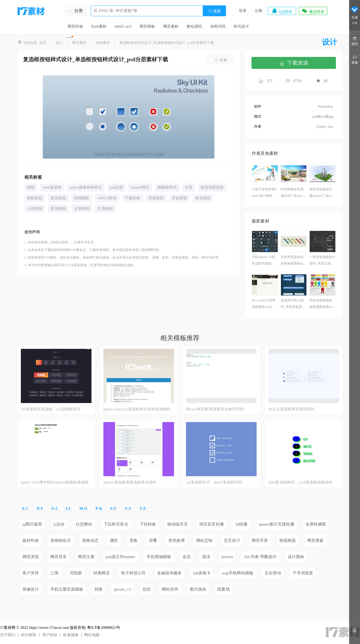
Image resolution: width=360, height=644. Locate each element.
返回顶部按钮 (212, 187)
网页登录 (59, 557)
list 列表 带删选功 (260, 557)
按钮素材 (103, 43)
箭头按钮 (58, 198)
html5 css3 (123, 26)
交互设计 (232, 540)
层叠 (153, 540)
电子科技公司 (133, 573)
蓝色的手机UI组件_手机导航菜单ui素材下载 (293, 304)
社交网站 (84, 524)
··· (69, 37)
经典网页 (102, 573)
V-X (128, 509)
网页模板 (147, 26)
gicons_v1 (122, 589)
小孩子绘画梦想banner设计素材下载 (264, 193)
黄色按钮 (203, 198)
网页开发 (260, 540)
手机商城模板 (159, 557)
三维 (54, 573)
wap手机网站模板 (238, 573)
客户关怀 (31, 573)
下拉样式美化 (116, 524)
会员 (186, 557)
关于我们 (8, 635)
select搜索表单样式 (86, 187)
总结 (146, 589)
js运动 (59, 524)
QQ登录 (282, 11)
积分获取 (29, 635)
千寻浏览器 (303, 573)
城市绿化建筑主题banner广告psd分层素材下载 (321, 193)
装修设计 (31, 589)
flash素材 (99, 26)
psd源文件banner (121, 557)
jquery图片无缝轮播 (276, 524)
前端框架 (288, 540)
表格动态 (90, 540)
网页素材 (171, 26)
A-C (25, 509)
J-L (68, 509)
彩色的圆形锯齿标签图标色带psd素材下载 (322, 304)
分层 (189, 187)
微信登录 (313, 11)
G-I (54, 509)
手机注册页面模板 (67, 589)
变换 (133, 540)
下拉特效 (148, 524)
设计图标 (296, 557)
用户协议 (50, 635)
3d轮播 (241, 524)
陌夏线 (224, 589)
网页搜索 (315, 540)
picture (227, 557)
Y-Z (143, 509)
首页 (43, 43)
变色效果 (177, 540)
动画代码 (218, 26)
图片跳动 (198, 589)
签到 (355, 41)
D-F (40, 509)
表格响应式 (61, 540)
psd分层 (116, 187)
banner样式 (140, 187)
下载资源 (294, 63)
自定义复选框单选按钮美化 (292, 409)
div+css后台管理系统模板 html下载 (264, 304)
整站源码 (194, 26)
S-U (113, 509)
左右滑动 (273, 573)
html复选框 (52, 187)
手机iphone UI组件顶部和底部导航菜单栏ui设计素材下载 (265, 261)
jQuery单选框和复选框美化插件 (130, 482)
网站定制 (204, 540)
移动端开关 (178, 524)
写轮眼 (76, 573)
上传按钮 (35, 209)
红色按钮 (105, 209)
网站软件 (170, 589)
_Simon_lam (324, 126)
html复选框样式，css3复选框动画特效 (300, 482)
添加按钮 (156, 198)
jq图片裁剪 (32, 524)
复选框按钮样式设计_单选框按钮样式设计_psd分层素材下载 (167, 43)
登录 (243, 11)
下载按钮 (132, 198)
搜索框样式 (167, 187)
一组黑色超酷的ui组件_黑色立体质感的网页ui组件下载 (322, 261)
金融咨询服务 (169, 573)
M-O (83, 509)
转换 (99, 589)
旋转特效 (31, 540)
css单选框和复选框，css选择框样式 (51, 409)
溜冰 (206, 557)
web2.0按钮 (107, 198)
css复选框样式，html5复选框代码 (214, 482)
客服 (355, 59)
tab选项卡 (202, 573)
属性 (114, 540)
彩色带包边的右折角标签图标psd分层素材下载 (293, 261)
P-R (99, 509)
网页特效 (75, 26)
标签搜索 (71, 635)
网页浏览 (31, 557)
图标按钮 (35, 198)
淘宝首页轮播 (212, 524)
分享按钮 (82, 209)
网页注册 (86, 557)
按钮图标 (82, 198)
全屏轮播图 (316, 524)
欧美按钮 (58, 209)
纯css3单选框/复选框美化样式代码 (215, 409)
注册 (258, 11)
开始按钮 (180, 198)
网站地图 (92, 635)
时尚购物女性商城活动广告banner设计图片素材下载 (294, 193)
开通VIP (355, 16)
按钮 (31, 187)
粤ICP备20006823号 (104, 628)
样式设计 (241, 26)
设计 (59, 43)
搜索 (214, 11)
